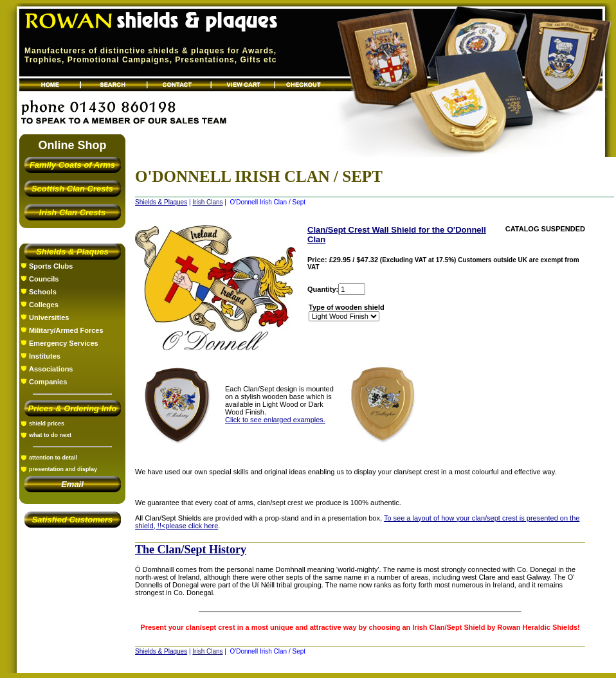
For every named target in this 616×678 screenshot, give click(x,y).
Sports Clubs (51, 266)
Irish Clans (207, 202)
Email (72, 484)
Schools (43, 292)
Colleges (44, 305)
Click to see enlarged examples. (275, 420)
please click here (192, 526)
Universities (49, 317)
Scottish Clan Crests (72, 189)
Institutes (45, 356)
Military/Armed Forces (66, 330)
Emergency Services (64, 343)
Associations (51, 369)
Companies (48, 382)
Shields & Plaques (72, 252)
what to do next (50, 435)
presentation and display (63, 469)
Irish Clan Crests (72, 212)
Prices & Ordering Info (73, 408)
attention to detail (53, 458)
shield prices (47, 424)
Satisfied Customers (73, 520)
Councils (44, 279)
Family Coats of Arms (72, 165)
